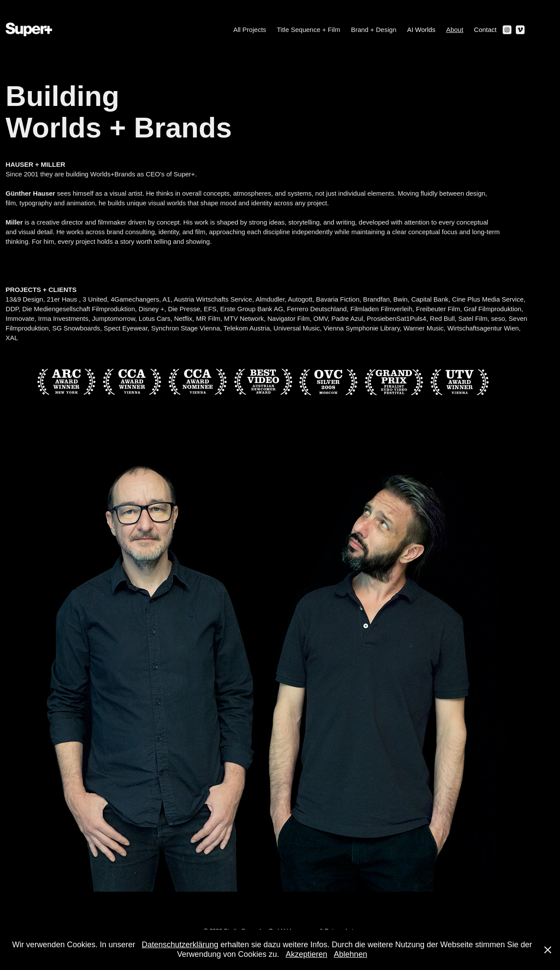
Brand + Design (374, 30)
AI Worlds (421, 30)
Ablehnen (350, 954)
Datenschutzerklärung (180, 945)
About (455, 30)
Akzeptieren (306, 954)
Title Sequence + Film (309, 30)
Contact (485, 30)
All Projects (250, 30)
